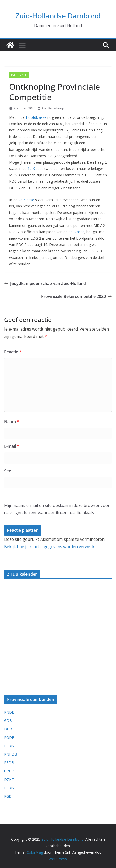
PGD (8, 796)
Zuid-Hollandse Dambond (58, 16)
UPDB (9, 771)
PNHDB (11, 754)
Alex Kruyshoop (53, 108)
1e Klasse (35, 169)
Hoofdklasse (36, 117)
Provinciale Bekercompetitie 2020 (76, 296)
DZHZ (9, 779)
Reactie (13, 352)
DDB (8, 729)
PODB (9, 737)
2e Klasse (26, 200)
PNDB (9, 712)
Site (8, 471)
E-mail (12, 446)
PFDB (9, 746)
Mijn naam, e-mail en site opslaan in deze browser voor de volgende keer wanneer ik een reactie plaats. (57, 509)
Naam (12, 422)
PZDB (9, 763)
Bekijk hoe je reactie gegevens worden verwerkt (50, 547)
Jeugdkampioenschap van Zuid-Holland (45, 283)
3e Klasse (76, 232)
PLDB (9, 788)
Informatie (19, 75)
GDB (8, 721)
